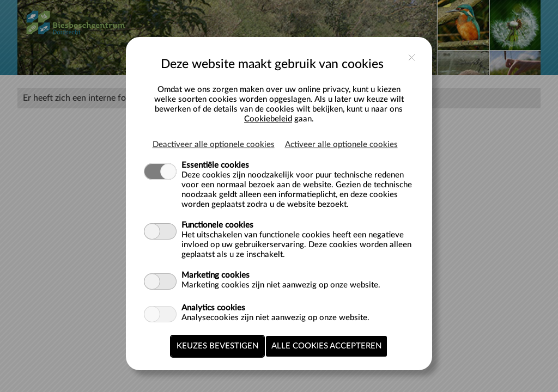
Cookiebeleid (268, 119)
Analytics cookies (213, 308)
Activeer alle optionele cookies (341, 145)
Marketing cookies (216, 275)
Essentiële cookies (215, 165)
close (412, 57)
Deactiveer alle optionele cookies (214, 145)
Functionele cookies (217, 225)
